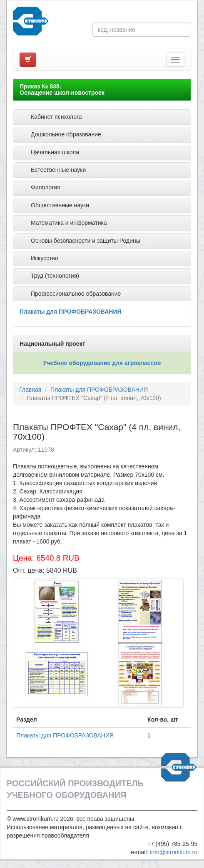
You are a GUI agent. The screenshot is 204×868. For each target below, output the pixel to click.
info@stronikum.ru (174, 852)
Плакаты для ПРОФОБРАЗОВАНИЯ (71, 312)
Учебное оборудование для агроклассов (102, 363)
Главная (30, 390)
